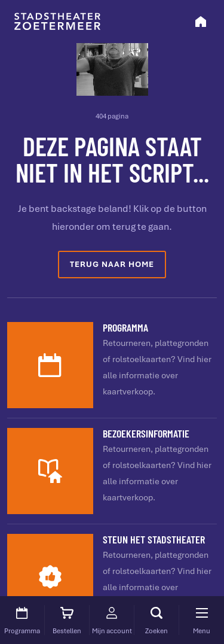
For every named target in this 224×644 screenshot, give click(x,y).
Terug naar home (112, 264)
